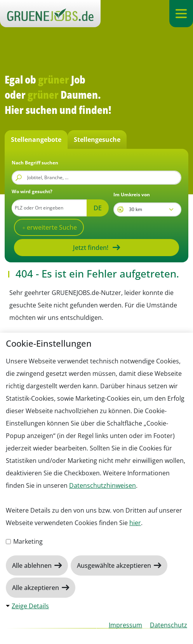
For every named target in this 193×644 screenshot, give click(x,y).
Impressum (125, 625)
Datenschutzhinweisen (103, 485)
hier (135, 523)
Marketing (24, 541)
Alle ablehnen (33, 565)
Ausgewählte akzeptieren (115, 565)
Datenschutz (169, 625)
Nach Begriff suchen (35, 163)
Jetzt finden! (91, 248)
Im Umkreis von (132, 195)
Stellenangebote (36, 140)
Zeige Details (30, 606)
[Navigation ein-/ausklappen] (181, 14)
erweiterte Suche (51, 227)
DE (98, 208)
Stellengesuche (97, 140)
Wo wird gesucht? (32, 191)
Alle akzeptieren (36, 588)
